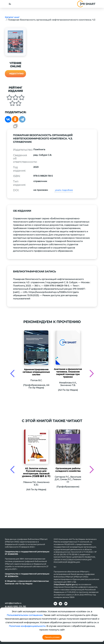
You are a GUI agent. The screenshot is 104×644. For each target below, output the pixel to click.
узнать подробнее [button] (64, 190)
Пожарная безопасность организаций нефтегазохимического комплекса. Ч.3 (51, 20)
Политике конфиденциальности (27, 626)
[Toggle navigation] (10, 4)
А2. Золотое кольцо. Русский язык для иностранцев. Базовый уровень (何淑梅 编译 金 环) (36, 472)
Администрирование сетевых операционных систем (36, 372)
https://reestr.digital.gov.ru (66, 584)
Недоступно (16, 74)
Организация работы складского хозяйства (68, 470)
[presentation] (12, 373)
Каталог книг (12, 17)
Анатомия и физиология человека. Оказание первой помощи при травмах (68, 373)
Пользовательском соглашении (25, 615)
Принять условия (52, 637)
